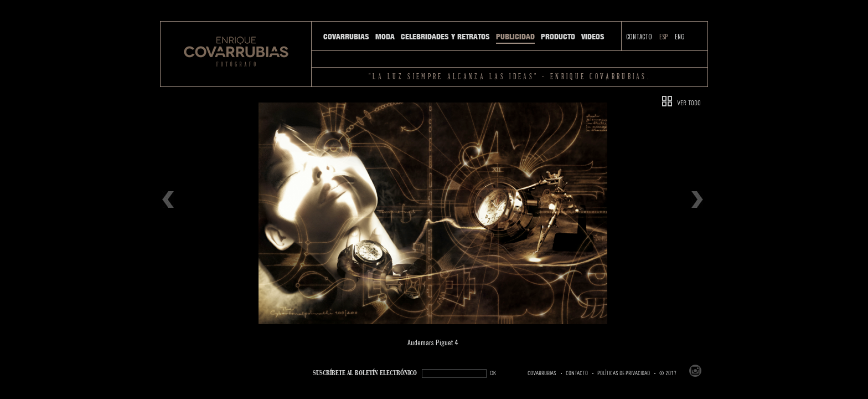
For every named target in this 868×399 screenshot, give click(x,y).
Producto (558, 37)
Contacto (639, 37)
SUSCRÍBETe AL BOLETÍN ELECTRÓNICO (365, 373)
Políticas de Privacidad (624, 374)
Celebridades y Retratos (445, 37)
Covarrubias (346, 37)
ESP (663, 37)
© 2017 (668, 374)
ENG (680, 37)
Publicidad (515, 37)
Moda (385, 37)
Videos (593, 37)
